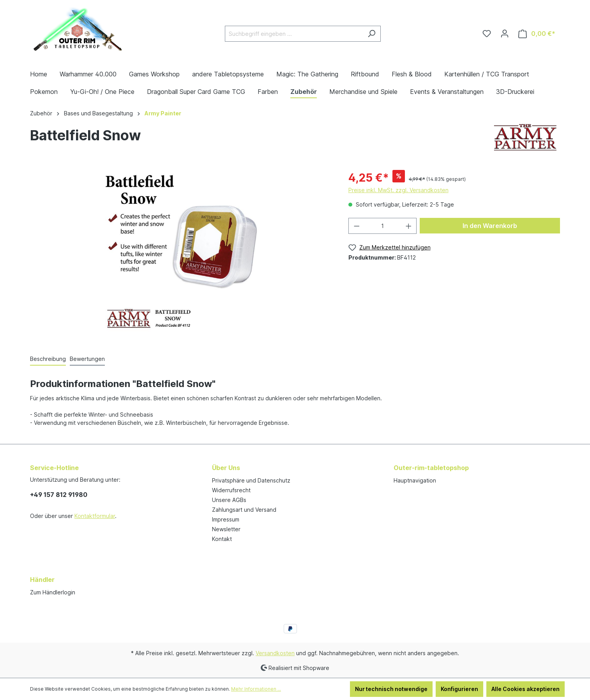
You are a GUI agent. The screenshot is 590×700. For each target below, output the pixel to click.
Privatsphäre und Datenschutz (251, 480)
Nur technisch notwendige (391, 689)
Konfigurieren (459, 689)
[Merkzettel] (487, 34)
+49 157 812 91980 (59, 495)
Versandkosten (275, 653)
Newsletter (226, 529)
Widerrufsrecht (231, 490)
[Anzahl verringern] (357, 226)
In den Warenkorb (490, 226)
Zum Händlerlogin (53, 592)
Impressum (226, 519)
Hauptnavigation (415, 480)
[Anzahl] (382, 226)
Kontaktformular (95, 516)
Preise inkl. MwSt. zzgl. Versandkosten (398, 190)
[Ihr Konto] (505, 34)
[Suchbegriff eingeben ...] (294, 34)
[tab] (48, 359)
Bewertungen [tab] (87, 359)
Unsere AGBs (229, 500)
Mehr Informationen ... (256, 689)
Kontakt (222, 539)
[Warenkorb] (537, 34)
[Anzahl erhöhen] (409, 226)
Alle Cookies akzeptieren (526, 689)
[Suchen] (372, 34)
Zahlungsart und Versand (244, 510)
